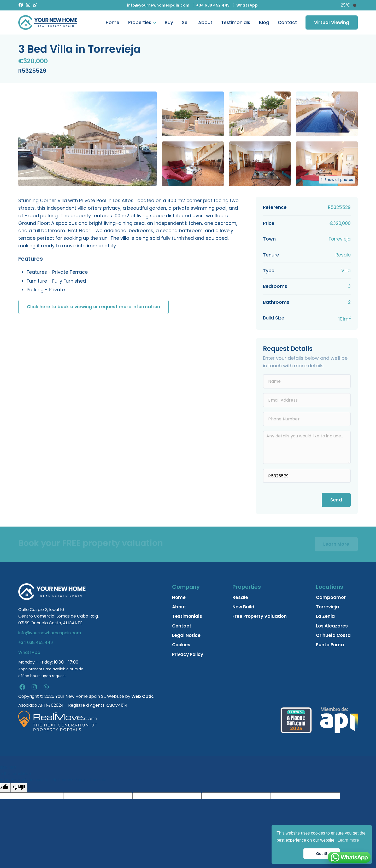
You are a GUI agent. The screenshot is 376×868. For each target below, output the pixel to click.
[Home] (48, 23)
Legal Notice (186, 636)
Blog (264, 23)
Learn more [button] (348, 840)
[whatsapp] (46, 688)
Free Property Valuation (260, 617)
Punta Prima (330, 646)
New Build (243, 608)
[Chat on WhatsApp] (349, 857)
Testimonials (236, 23)
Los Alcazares (332, 627)
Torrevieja (327, 608)
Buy (169, 23)
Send (336, 501)
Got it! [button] (322, 854)
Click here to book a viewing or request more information (93, 308)
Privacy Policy (188, 655)
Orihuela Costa (333, 636)
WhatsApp (247, 5)
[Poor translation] (19, 789)
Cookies (181, 646)
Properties (140, 23)
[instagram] (34, 688)
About (205, 23)
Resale (240, 598)
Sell (186, 23)
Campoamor (331, 598)
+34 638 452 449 (213, 5)
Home (113, 23)
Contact (287, 23)
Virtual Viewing (332, 23)
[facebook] (22, 688)
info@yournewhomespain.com (158, 5)
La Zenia (325, 617)
